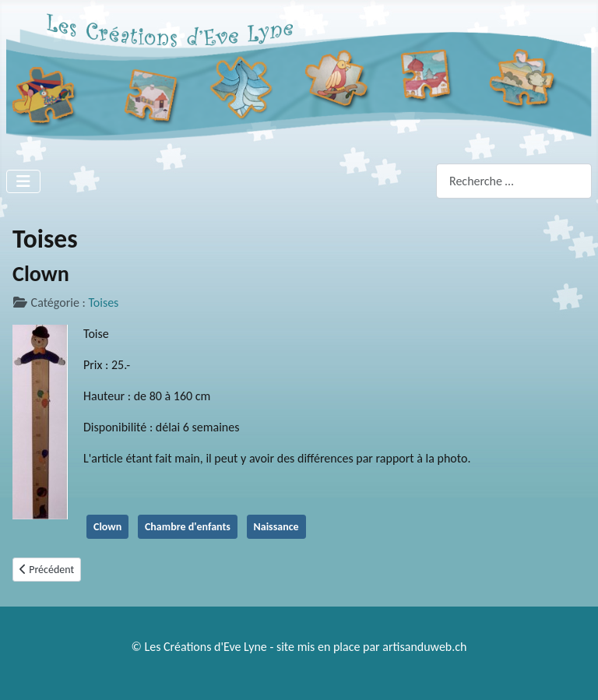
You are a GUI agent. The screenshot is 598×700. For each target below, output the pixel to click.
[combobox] (514, 181)
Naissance (276, 527)
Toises (103, 303)
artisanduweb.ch (424, 647)
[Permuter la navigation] (23, 181)
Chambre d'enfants (188, 527)
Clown (107, 527)
